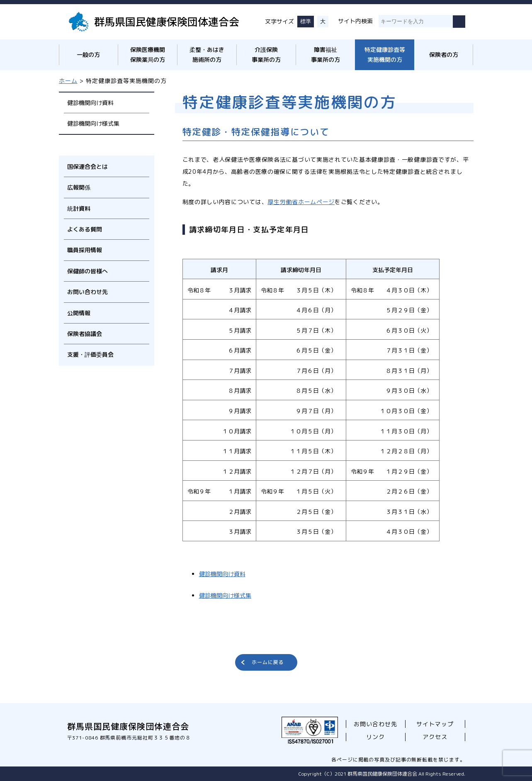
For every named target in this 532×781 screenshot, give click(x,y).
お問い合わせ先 (87, 292)
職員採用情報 (85, 250)
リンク (375, 737)
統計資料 (79, 208)
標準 (306, 21)
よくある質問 (85, 229)
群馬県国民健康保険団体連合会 (167, 21)
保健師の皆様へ (87, 271)
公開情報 (79, 313)
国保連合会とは (87, 167)
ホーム (68, 81)
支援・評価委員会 (90, 354)
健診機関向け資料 (90, 103)
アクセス (435, 737)
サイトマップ (435, 724)
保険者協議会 (85, 334)
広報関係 (79, 187)
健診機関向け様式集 (93, 123)
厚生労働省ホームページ (301, 202)
